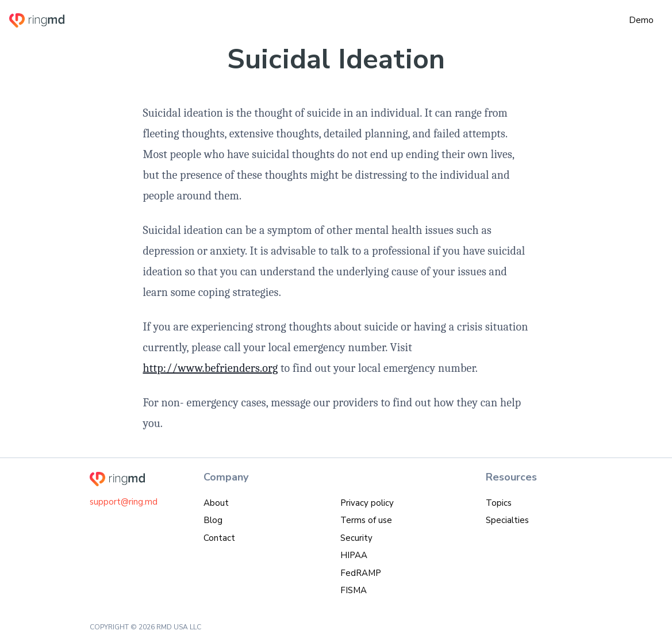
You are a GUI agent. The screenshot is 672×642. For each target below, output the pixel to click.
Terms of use (366, 520)
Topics (499, 503)
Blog (213, 520)
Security (356, 538)
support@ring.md (124, 502)
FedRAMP (361, 573)
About (216, 503)
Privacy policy (367, 503)
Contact (219, 538)
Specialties (507, 520)
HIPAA (354, 555)
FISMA (354, 590)
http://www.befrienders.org (210, 368)
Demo (641, 20)
